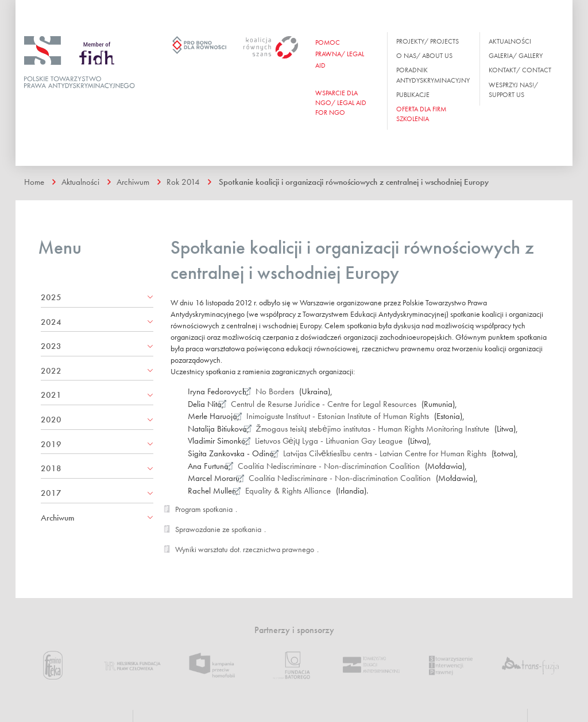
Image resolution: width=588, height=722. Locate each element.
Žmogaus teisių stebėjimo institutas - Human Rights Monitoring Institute (373, 429)
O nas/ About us (424, 56)
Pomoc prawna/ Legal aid (340, 54)
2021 (51, 395)
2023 (51, 346)
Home (34, 182)
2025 (51, 297)
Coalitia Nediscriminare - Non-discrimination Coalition (329, 466)
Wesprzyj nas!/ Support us (513, 90)
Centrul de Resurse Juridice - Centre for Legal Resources (324, 404)
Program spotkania (204, 509)
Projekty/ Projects (428, 41)
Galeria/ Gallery (516, 56)
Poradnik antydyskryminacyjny (433, 75)
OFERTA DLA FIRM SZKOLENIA (421, 114)
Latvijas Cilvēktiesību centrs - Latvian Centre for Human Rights (385, 453)
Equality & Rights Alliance (288, 491)
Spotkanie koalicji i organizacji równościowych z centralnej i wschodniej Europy (354, 182)
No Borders (275, 391)
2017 (51, 493)
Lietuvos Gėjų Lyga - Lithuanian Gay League (329, 441)
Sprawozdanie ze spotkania (218, 529)
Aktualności (510, 41)
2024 (51, 322)
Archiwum (133, 182)
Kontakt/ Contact (520, 70)
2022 (51, 371)
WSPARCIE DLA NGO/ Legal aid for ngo (341, 103)
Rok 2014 (183, 182)
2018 (51, 468)
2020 (51, 420)
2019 (51, 444)
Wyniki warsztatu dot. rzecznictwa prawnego (245, 549)
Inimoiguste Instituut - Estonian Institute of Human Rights (338, 416)
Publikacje (413, 95)
